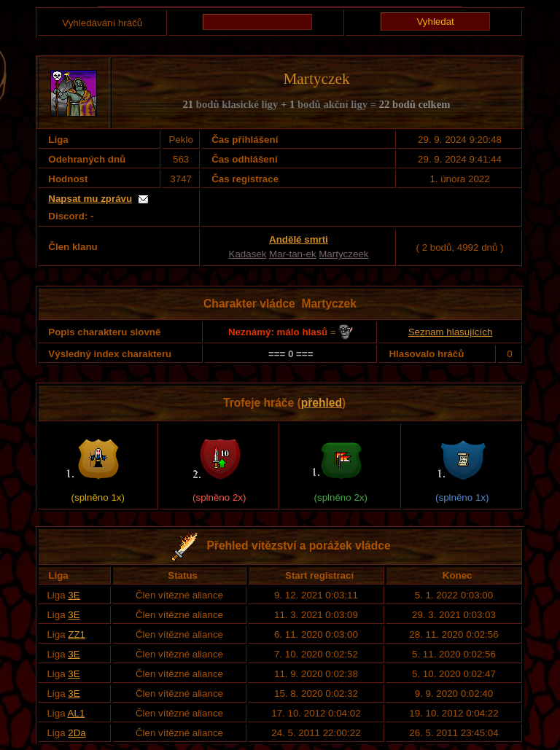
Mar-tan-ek (292, 254)
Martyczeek (343, 254)
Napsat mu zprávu (90, 199)
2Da (77, 733)
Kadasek (248, 254)
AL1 (77, 713)
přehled (322, 403)
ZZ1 (77, 634)
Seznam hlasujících (451, 332)
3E (74, 595)
